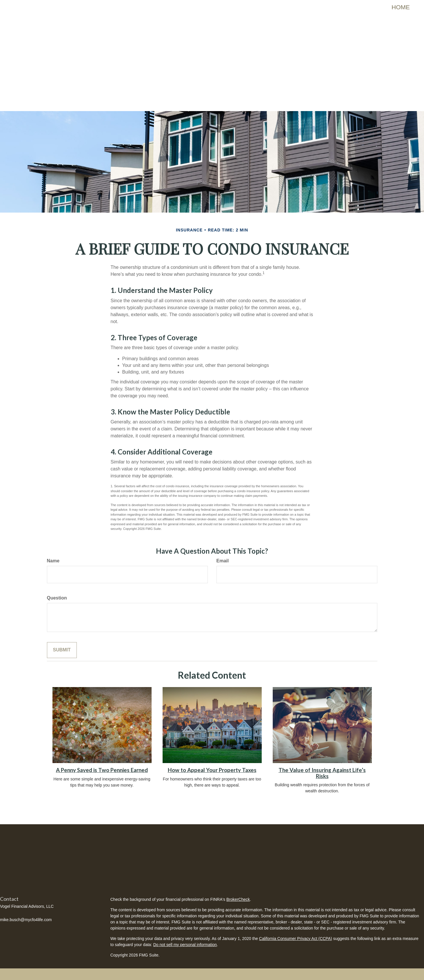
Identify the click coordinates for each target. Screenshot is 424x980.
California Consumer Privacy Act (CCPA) (296, 939)
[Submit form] (62, 650)
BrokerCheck (238, 899)
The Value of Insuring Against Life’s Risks (322, 773)
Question (57, 598)
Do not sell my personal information (185, 945)
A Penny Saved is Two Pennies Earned (102, 770)
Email (223, 561)
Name (53, 561)
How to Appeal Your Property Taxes (212, 770)
